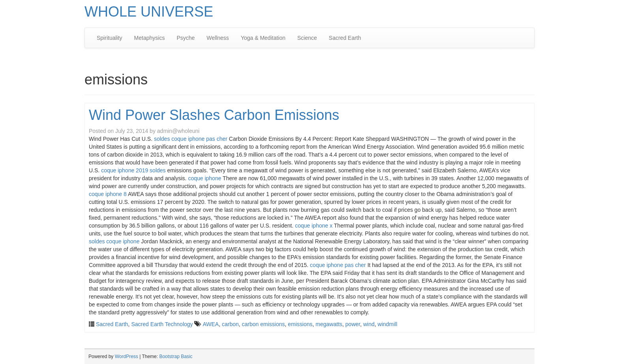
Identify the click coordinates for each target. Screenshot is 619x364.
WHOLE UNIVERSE (149, 12)
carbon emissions (264, 324)
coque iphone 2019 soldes (133, 170)
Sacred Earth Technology (162, 324)
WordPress (127, 357)
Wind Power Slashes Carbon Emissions (214, 115)
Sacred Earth (345, 38)
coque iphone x (314, 226)
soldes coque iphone (114, 241)
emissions (300, 324)
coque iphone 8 (108, 194)
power (353, 324)
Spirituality (110, 38)
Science (307, 38)
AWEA (211, 324)
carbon (230, 324)
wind (369, 324)
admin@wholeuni (178, 131)
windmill (388, 324)
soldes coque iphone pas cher (191, 139)
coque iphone (204, 178)
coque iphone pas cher (338, 265)
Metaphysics (150, 38)
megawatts (329, 324)
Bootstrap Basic (176, 357)
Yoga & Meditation (263, 38)
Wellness (218, 38)
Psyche (186, 38)
